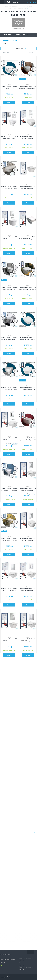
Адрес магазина (6, 954)
